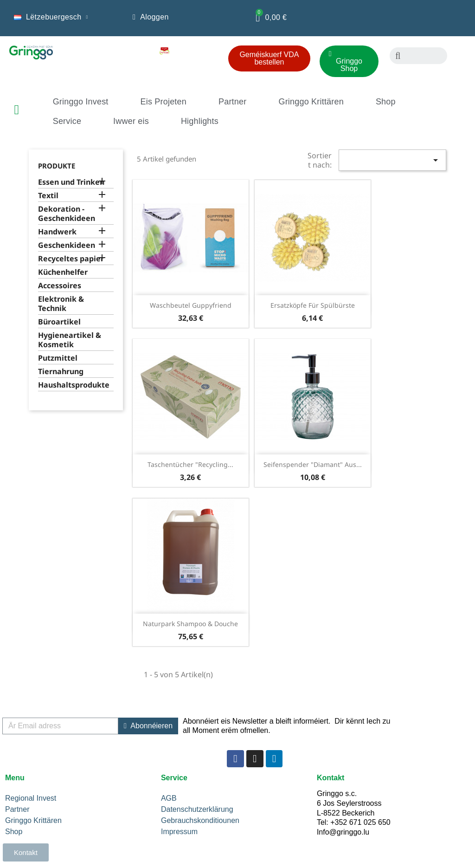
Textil (48, 196)
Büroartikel (59, 322)
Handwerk (57, 232)
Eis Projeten (164, 102)
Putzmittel (58, 358)
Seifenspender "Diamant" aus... (313, 464)
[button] (269, 58)
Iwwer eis (131, 121)
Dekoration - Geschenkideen (67, 214)
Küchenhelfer (63, 272)
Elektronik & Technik (61, 304)
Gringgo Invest (81, 102)
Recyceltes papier (71, 259)
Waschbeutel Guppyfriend (191, 305)
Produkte (57, 166)
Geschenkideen (67, 245)
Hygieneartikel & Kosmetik (70, 340)
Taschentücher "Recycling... (190, 464)
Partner (232, 102)
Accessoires (60, 286)
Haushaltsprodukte (74, 385)
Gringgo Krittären (311, 102)
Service (67, 121)
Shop (386, 102)
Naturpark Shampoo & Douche (190, 624)
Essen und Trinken (71, 182)
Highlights (200, 121)
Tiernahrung (61, 372)
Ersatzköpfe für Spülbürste (313, 305)
